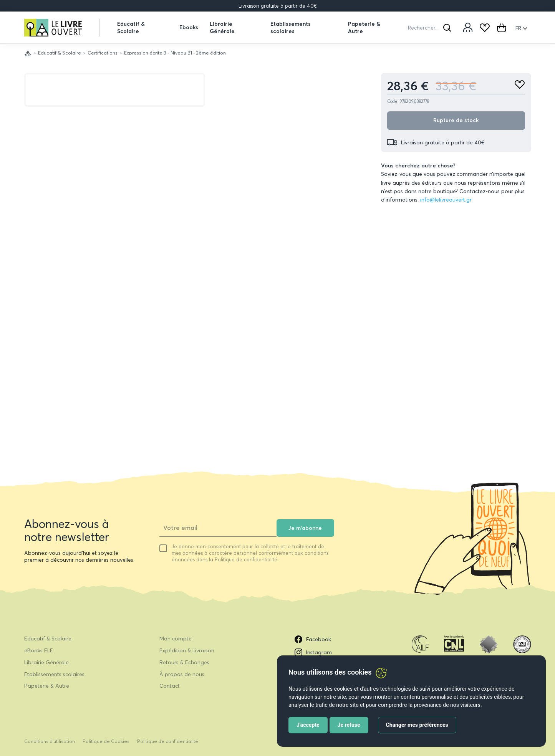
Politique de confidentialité (168, 741)
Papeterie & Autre (364, 27)
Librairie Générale (222, 27)
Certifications (103, 53)
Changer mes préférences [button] (417, 725)
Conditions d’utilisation (50, 741)
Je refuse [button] (349, 725)
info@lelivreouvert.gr (446, 200)
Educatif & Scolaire (131, 27)
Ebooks (189, 27)
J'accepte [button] (308, 725)
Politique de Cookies (106, 741)
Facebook (313, 639)
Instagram (313, 652)
